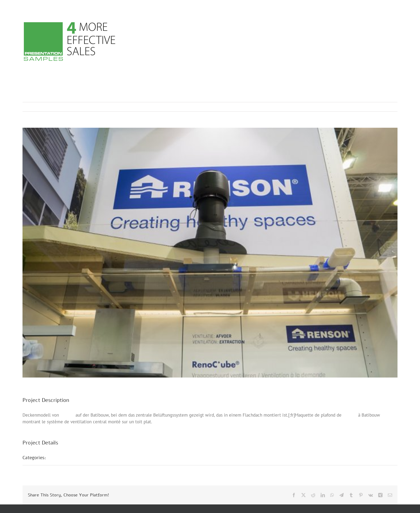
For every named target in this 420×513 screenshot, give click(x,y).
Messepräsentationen (74, 458)
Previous (370, 107)
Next (388, 107)
